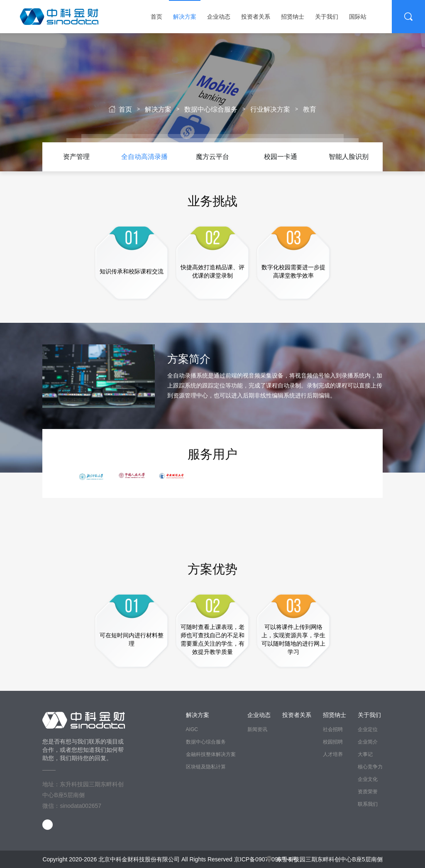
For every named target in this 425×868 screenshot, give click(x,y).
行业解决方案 (270, 109)
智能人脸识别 (349, 157)
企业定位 (368, 729)
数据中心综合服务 (211, 109)
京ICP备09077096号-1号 (266, 859)
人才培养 (333, 754)
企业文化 (368, 779)
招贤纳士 (293, 17)
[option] (76, 157)
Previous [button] (53, 157)
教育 (310, 109)
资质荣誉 (368, 792)
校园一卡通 (281, 157)
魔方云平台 (212, 157)
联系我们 (368, 804)
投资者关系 (256, 17)
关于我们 (327, 17)
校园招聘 (333, 742)
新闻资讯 (257, 729)
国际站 (358, 17)
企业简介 (368, 742)
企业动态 (219, 17)
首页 (156, 17)
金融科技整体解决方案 (211, 754)
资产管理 (76, 157)
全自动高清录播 (144, 157)
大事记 (365, 754)
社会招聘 (333, 729)
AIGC (192, 729)
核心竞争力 (370, 767)
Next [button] (372, 157)
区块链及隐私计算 (206, 767)
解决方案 (185, 17)
